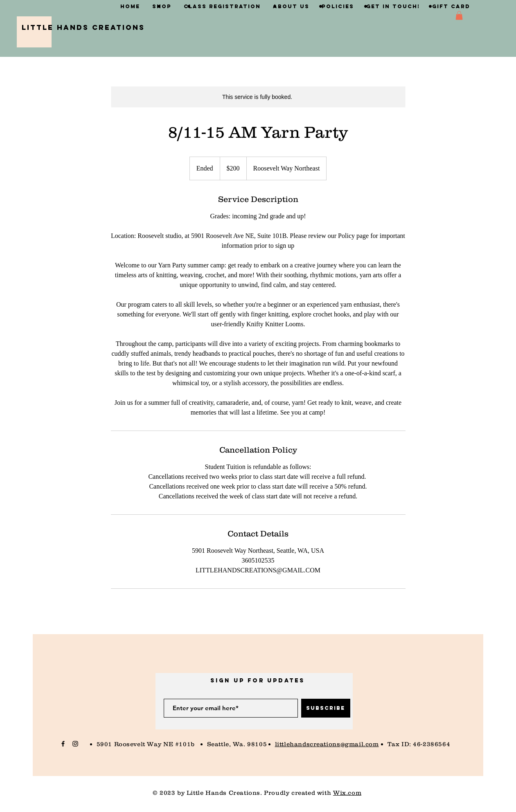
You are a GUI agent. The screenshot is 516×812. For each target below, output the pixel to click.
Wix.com (347, 793)
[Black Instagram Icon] (75, 744)
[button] (459, 16)
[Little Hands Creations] (83, 28)
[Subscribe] (326, 708)
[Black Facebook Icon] (63, 744)
